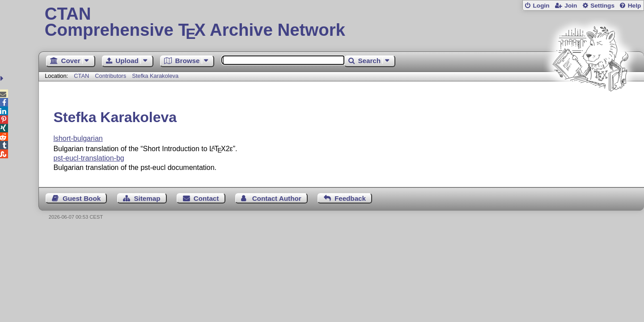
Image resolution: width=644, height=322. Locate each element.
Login (541, 6)
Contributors (110, 76)
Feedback (350, 198)
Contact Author (277, 198)
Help (635, 6)
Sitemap (147, 198)
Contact (206, 198)
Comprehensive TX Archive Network (341, 22)
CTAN (81, 76)
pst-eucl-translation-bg (89, 158)
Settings (602, 6)
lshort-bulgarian (78, 138)
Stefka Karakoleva (155, 76)
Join (571, 6)
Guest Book (82, 198)
